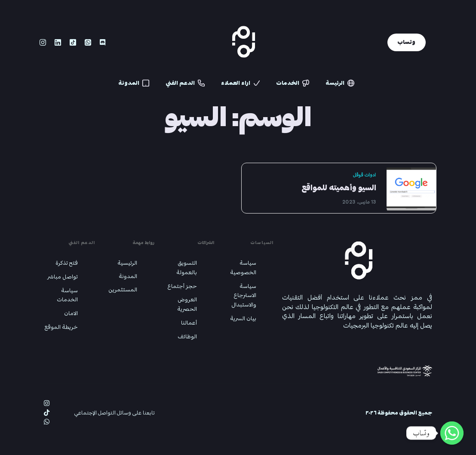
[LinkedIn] (58, 43)
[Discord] (103, 43)
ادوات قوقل (364, 175)
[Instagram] (43, 43)
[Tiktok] (73, 43)
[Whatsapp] (88, 43)
